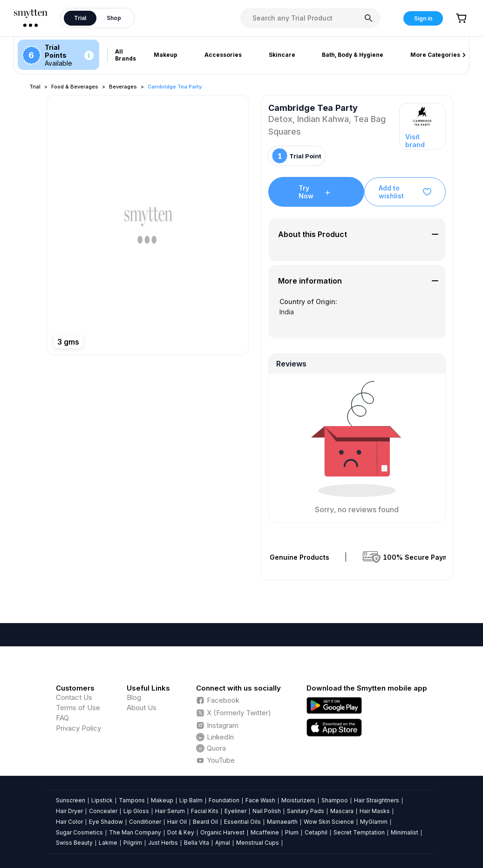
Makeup (162, 800)
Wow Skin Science (329, 822)
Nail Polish (267, 811)
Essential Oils (242, 822)
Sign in (423, 18)
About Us (142, 708)
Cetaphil (316, 832)
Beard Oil (205, 822)
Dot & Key (181, 832)
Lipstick (102, 800)
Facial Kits (205, 811)
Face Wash (260, 800)
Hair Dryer (69, 811)
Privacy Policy (78, 728)
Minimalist (405, 832)
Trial (35, 87)
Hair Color (69, 822)
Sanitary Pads (306, 811)
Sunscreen (71, 800)
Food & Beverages (75, 87)
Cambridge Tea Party (175, 87)
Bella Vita (197, 843)
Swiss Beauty (74, 843)
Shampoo (335, 800)
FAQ (62, 718)
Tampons (132, 800)
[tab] (357, 234)
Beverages (123, 87)
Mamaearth (282, 822)
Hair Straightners (377, 800)
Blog (134, 697)
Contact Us (74, 697)
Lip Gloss (136, 811)
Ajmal (223, 843)
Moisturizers (298, 800)
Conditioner (145, 822)
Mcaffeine (265, 832)
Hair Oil (177, 822)
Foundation (224, 800)
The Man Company (135, 832)
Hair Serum (170, 811)
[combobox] (310, 18)
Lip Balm (191, 800)
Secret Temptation (359, 832)
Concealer (103, 811)
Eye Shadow (106, 822)
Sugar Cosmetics (79, 832)
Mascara (342, 811)
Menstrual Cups (258, 843)
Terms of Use (78, 708)
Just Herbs (163, 843)
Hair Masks (375, 811)
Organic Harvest (222, 832)
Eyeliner (235, 811)
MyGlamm (374, 822)
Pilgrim (133, 843)
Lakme (108, 843)
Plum (292, 832)
